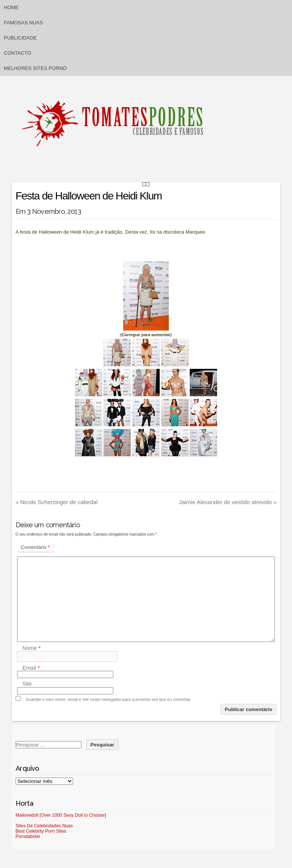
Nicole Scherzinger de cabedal (57, 502)
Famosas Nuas (23, 23)
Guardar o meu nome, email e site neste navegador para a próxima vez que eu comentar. (109, 699)
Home (11, 7)
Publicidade (20, 38)
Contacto (17, 53)
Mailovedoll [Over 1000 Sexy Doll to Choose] (61, 815)
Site (27, 684)
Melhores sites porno (35, 68)
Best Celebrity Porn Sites (41, 831)
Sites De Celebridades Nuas (44, 826)
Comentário (35, 547)
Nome (32, 648)
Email (31, 668)
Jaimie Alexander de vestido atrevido (228, 502)
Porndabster (28, 836)
